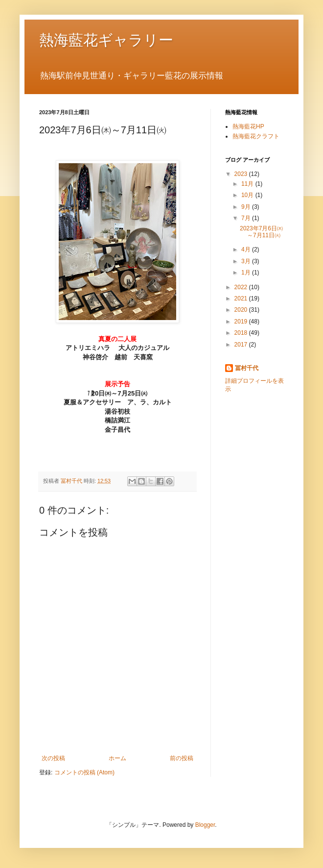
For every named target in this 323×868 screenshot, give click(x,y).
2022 (242, 287)
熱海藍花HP (248, 126)
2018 (242, 333)
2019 (242, 322)
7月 (247, 218)
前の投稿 (182, 758)
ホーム (117, 758)
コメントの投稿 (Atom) (84, 772)
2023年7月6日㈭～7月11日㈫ (261, 232)
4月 (247, 249)
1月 (247, 273)
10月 (248, 195)
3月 (247, 261)
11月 (248, 184)
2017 (242, 345)
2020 (242, 310)
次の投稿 (53, 758)
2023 (242, 174)
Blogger (205, 825)
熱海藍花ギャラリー (106, 40)
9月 (247, 207)
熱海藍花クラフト (256, 136)
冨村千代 (247, 368)
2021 (242, 298)
